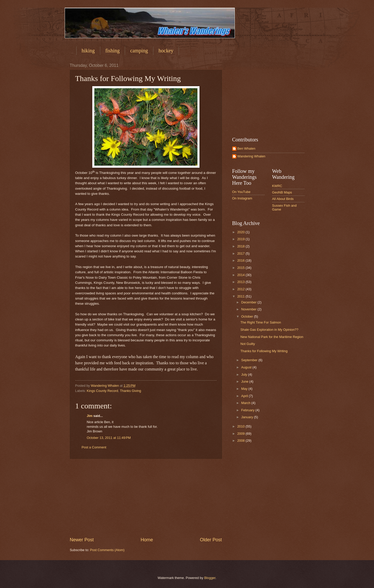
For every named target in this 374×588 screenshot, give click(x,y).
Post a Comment (94, 447)
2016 (241, 260)
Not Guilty (248, 344)
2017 (241, 253)
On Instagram (242, 198)
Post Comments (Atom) (107, 550)
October (248, 316)
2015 (241, 268)
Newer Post (82, 540)
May (245, 389)
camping (139, 51)
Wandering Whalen (251, 156)
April (245, 396)
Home (147, 540)
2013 (241, 282)
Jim (90, 416)
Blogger (210, 578)
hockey (166, 51)
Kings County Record (103, 391)
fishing (113, 51)
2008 (241, 441)
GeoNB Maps (282, 192)
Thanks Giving (130, 391)
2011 (241, 296)
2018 (241, 246)
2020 (241, 232)
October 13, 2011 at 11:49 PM (109, 438)
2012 (241, 289)
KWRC (277, 186)
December (249, 302)
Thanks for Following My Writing (264, 351)
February (248, 410)
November (249, 309)
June (245, 381)
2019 (241, 239)
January (248, 417)
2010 (241, 426)
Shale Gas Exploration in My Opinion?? (269, 330)
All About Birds (283, 199)
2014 (241, 275)
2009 (241, 434)
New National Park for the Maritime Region (272, 337)
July (245, 374)
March (246, 403)
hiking (88, 51)
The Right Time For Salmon (261, 322)
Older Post (211, 540)
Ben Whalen (246, 148)
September (250, 360)
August (247, 367)
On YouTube (241, 192)
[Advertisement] (146, 498)
